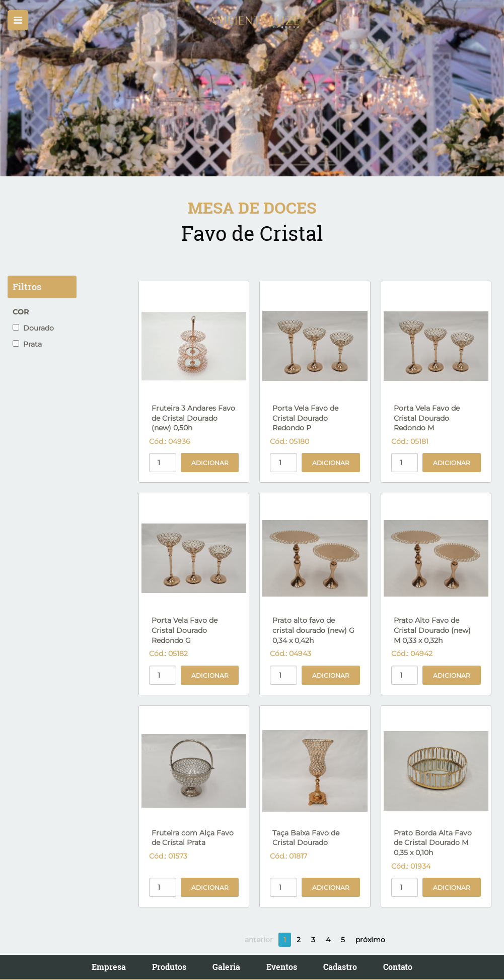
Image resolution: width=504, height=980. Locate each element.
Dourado (33, 328)
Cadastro (340, 967)
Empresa (109, 967)
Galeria (226, 967)
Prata (27, 344)
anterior (259, 940)
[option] (252, 88)
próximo (370, 940)
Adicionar (210, 463)
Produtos (169, 967)
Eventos (282, 967)
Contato (398, 967)
